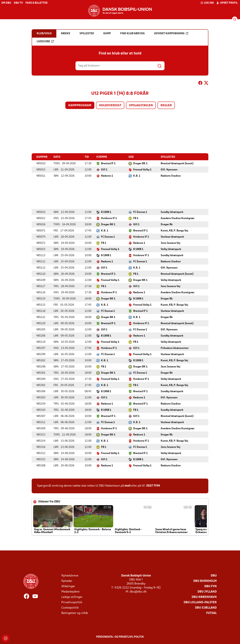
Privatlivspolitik (72, 602)
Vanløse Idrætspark (172, 237)
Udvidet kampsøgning (171, 33)
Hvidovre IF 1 (109, 218)
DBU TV (18, 3)
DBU (214, 576)
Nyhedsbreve (70, 576)
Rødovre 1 (107, 176)
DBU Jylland (207, 592)
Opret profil (227, 3)
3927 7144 (153, 486)
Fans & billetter (36, 3)
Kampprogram (80, 106)
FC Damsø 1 (140, 212)
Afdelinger (68, 586)
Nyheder (67, 581)
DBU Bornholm (205, 581)
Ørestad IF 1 (108, 163)
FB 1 (136, 218)
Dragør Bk (167, 224)
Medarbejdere (70, 592)
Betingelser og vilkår (75, 613)
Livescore (45, 41)
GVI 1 (104, 170)
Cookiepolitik (70, 608)
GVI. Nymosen (169, 170)
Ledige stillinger (72, 597)
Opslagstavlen (141, 106)
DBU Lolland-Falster (200, 602)
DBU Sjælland (206, 608)
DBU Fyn (210, 586)
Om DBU (6, 3)
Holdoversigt (110, 106)
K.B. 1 (137, 176)
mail (127, 486)
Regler (166, 106)
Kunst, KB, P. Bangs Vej (174, 231)
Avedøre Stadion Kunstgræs (177, 218)
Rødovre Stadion (171, 176)
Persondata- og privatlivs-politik (120, 637)
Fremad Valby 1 (142, 170)
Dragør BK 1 (140, 163)
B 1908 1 (106, 212)
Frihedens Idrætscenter (175, 348)
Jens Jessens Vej (170, 243)
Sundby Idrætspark (172, 212)
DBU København (204, 597)
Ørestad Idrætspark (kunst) (177, 163)
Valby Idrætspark (171, 249)
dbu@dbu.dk (138, 592)
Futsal (211, 613)
